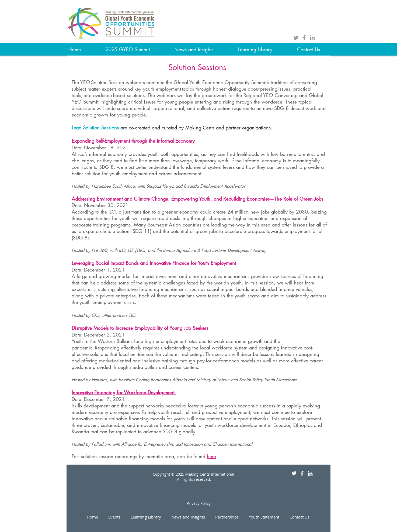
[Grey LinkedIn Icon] (312, 38)
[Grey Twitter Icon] (296, 38)
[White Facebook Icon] (302, 473)
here (211, 456)
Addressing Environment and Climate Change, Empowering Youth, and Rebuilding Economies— (173, 199)
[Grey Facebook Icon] (304, 38)
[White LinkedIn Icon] (310, 473)
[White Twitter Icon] (294, 473)
